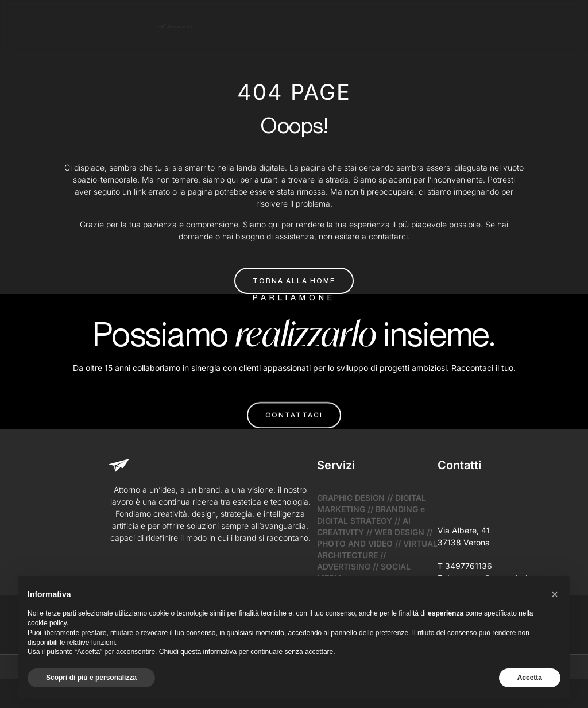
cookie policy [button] (47, 623)
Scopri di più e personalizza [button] (91, 678)
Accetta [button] (530, 678)
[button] (555, 594)
